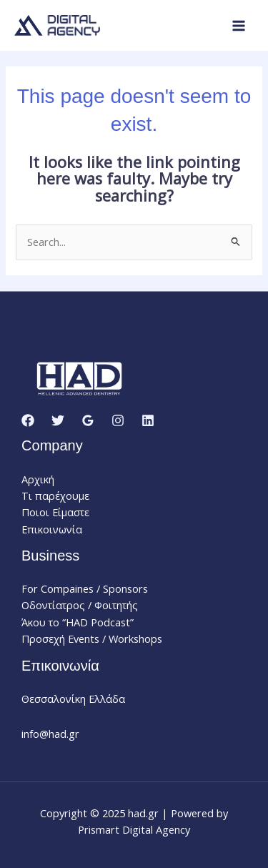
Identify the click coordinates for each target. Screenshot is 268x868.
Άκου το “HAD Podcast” (78, 622)
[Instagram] (118, 420)
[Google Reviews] (88, 420)
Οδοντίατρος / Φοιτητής (80, 605)
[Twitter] (58, 420)
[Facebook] (28, 420)
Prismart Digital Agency (134, 829)
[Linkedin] (148, 420)
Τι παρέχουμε (55, 495)
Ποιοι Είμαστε (55, 512)
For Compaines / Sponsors (85, 588)
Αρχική (38, 479)
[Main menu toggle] (239, 26)
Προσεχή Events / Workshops (92, 638)
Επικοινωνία (52, 529)
